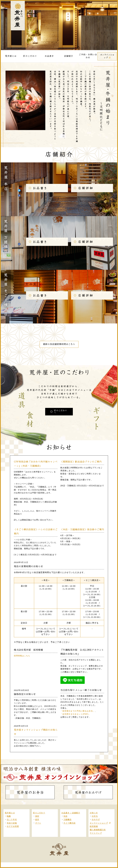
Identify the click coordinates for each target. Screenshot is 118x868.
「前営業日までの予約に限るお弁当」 (78, 711)
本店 (65, 816)
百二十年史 (12, 820)
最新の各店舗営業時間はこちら (59, 344)
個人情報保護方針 (98, 830)
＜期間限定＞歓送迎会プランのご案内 (81, 462)
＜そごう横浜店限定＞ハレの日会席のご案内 (36, 532)
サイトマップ (96, 833)
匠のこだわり (39, 813)
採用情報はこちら (22, 656)
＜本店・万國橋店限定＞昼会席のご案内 (82, 530)
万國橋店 (67, 820)
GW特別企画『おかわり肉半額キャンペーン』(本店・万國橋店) (36, 464)
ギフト (38, 823)
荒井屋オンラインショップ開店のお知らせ (36, 732)
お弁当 (95, 816)
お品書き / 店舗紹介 (71, 813)
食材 (37, 816)
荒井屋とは (10, 813)
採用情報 (94, 826)
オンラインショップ (99, 823)
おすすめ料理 (13, 826)
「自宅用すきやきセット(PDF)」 (75, 714)
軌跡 (9, 816)
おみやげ (96, 820)
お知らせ (94, 813)
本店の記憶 (12, 823)
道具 (37, 820)
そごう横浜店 (69, 823)
